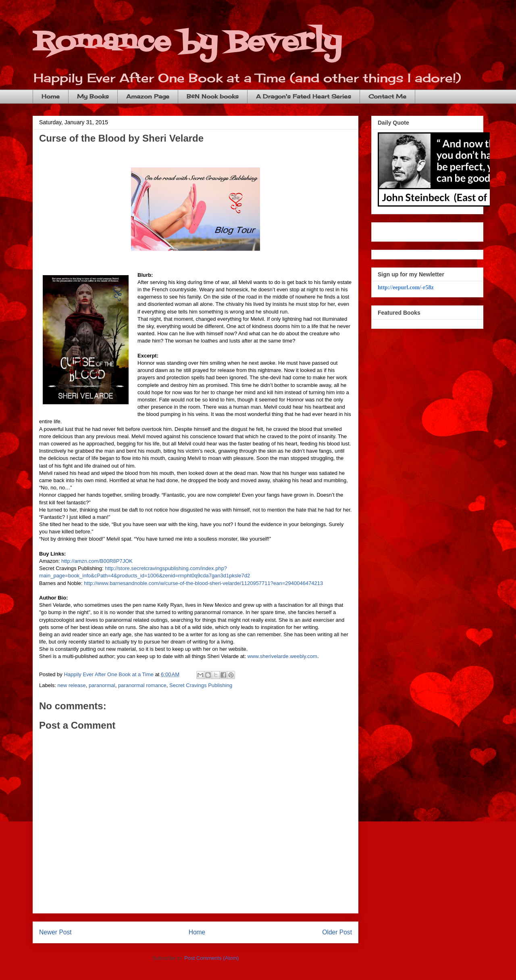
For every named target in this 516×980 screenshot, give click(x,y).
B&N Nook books (213, 96)
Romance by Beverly (187, 43)
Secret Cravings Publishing (201, 685)
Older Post (337, 932)
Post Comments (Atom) (211, 958)
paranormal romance (142, 685)
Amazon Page (148, 96)
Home (51, 96)
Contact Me (387, 96)
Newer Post (55, 932)
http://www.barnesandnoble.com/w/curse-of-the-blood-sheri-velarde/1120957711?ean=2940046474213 (203, 583)
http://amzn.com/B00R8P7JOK (97, 561)
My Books (93, 96)
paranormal (102, 685)
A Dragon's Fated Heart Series (304, 96)
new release (72, 685)
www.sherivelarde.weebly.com (282, 656)
